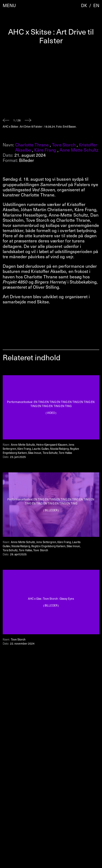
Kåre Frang (45, 150)
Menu (9, 5)
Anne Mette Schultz (79, 150)
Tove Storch (64, 144)
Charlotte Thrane (32, 144)
